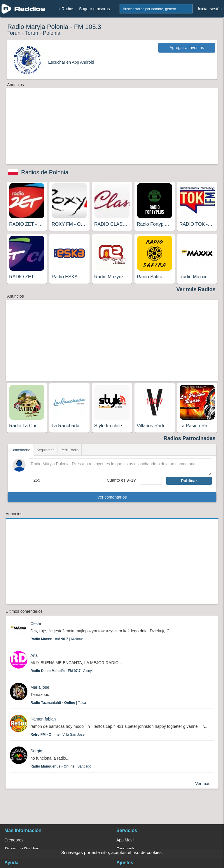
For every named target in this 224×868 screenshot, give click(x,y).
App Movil (125, 840)
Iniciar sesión (210, 9)
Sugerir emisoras (94, 9)
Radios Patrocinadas (190, 438)
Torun (14, 33)
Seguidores (46, 450)
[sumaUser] (151, 481)
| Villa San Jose (57, 735)
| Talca (58, 703)
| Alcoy (61, 671)
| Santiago (61, 766)
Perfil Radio (69, 450)
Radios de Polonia (45, 172)
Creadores (14, 840)
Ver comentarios (112, 497)
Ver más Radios (196, 289)
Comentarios (20, 450)
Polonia (52, 33)
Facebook (125, 849)
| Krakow (56, 639)
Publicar (189, 481)
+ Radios (66, 9)
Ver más (203, 784)
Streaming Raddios (22, 849)
